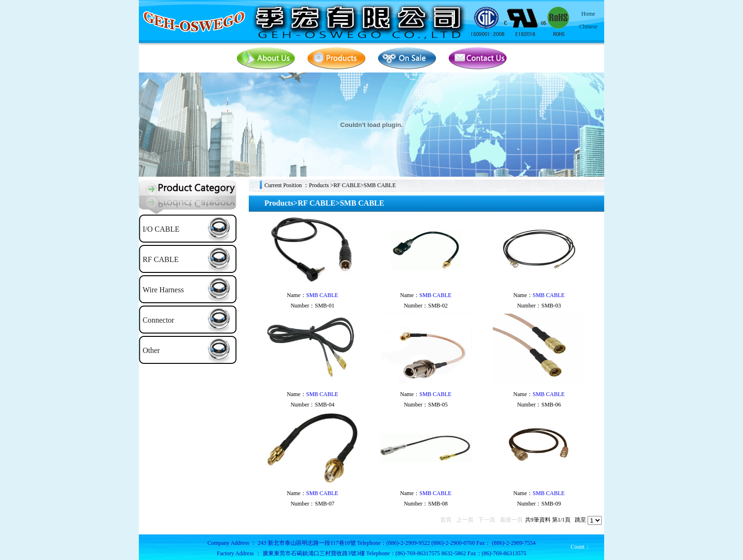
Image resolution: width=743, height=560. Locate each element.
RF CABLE (161, 259)
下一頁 (487, 520)
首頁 (446, 520)
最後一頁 (511, 520)
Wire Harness (163, 290)
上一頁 (465, 520)
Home (588, 14)
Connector (159, 320)
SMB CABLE (322, 295)
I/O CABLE (161, 229)
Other (151, 350)
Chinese (588, 27)
